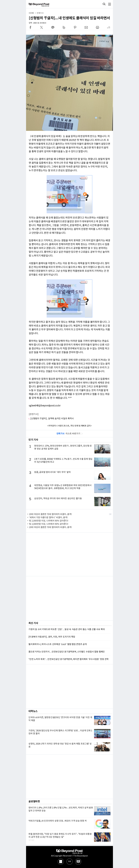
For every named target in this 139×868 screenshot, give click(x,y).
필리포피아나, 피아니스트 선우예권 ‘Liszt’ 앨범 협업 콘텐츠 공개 (58, 644)
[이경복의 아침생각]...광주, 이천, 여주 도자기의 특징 (52, 637)
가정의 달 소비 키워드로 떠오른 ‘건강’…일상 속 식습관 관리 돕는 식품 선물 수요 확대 (67, 629)
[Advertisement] (69, 554)
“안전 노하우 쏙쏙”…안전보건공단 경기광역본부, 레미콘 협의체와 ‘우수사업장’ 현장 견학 (69, 659)
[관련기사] (34, 414)
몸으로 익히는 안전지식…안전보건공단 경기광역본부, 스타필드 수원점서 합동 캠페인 (67, 652)
